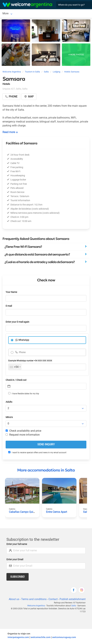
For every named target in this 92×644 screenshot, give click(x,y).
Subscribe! (17, 577)
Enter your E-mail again (17, 322)
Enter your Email (15, 559)
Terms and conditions (34, 599)
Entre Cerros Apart (57, 512)
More (16, 13)
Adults (9, 402)
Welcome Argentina (36, 606)
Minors (9, 417)
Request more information (23, 435)
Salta (6, 13)
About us (14, 599)
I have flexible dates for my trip (24, 393)
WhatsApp (24, 340)
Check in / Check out (16, 380)
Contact (53, 599)
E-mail (9, 306)
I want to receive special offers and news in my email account (37, 452)
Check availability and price (23, 431)
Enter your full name (17, 544)
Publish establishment (73, 599)
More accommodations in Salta (46, 470)
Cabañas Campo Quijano (24, 512)
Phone (22, 352)
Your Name (11, 292)
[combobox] (15, 367)
